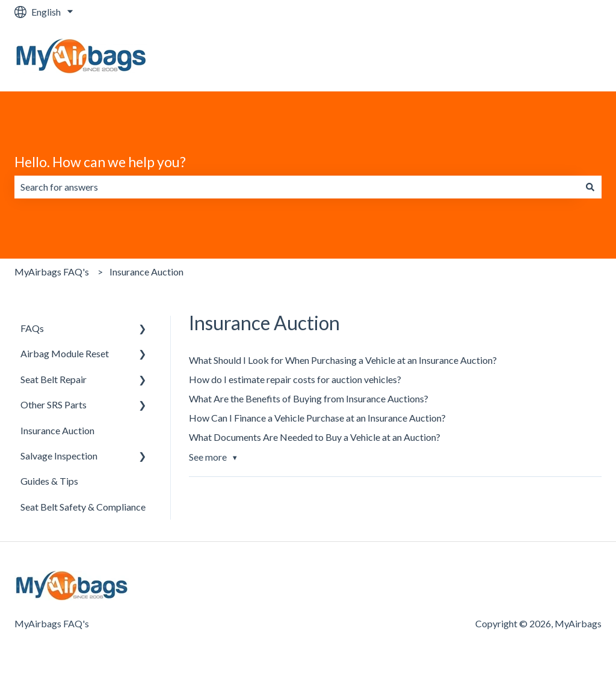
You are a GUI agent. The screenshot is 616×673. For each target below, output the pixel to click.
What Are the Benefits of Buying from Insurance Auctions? (309, 398)
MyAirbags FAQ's (52, 272)
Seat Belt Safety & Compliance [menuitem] (83, 507)
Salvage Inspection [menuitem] (59, 456)
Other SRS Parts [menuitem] (54, 404)
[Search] (590, 187)
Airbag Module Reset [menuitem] (65, 353)
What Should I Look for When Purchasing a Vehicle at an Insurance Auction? (343, 360)
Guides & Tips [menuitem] (49, 481)
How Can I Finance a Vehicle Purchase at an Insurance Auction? (317, 418)
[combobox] (297, 187)
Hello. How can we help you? (100, 162)
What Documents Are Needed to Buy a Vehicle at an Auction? (315, 437)
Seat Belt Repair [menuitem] (54, 379)
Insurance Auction (146, 272)
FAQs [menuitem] (32, 328)
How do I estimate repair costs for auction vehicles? (295, 379)
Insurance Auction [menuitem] (57, 430)
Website (572, 57)
